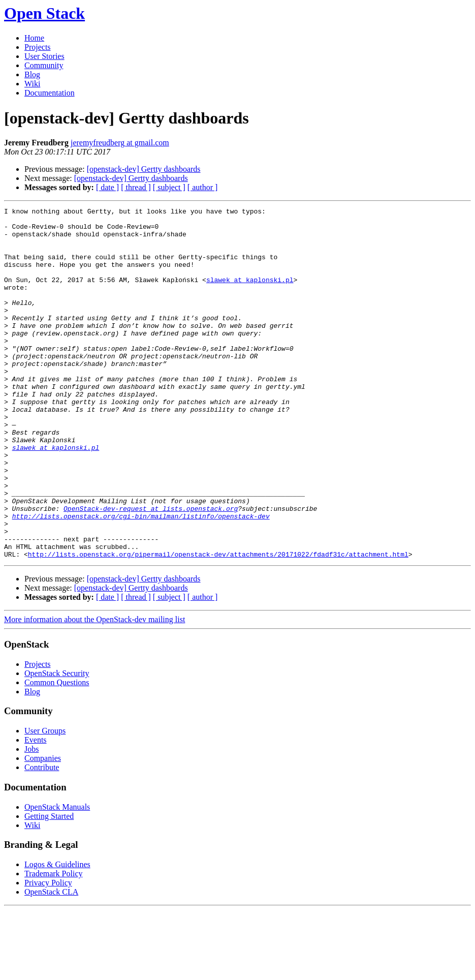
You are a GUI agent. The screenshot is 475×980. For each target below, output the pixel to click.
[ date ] (107, 187)
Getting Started (49, 886)
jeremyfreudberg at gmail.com (120, 143)
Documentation (50, 93)
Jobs (31, 819)
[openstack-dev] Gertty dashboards (144, 169)
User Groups (45, 801)
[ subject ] (169, 187)
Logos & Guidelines (57, 935)
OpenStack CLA (51, 962)
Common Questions (57, 753)
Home (34, 38)
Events (36, 810)
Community (44, 65)
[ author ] (203, 187)
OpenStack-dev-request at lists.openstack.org (151, 569)
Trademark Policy (54, 944)
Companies (43, 828)
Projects (38, 47)
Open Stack (44, 13)
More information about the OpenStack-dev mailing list (94, 690)
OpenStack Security (57, 743)
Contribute (42, 837)
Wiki (32, 84)
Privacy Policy (48, 953)
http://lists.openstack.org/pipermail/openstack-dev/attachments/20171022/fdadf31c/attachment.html (218, 624)
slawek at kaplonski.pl (250, 295)
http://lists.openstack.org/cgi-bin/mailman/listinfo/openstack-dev (141, 578)
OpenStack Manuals (57, 877)
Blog (32, 74)
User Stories (44, 56)
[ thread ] (136, 187)
